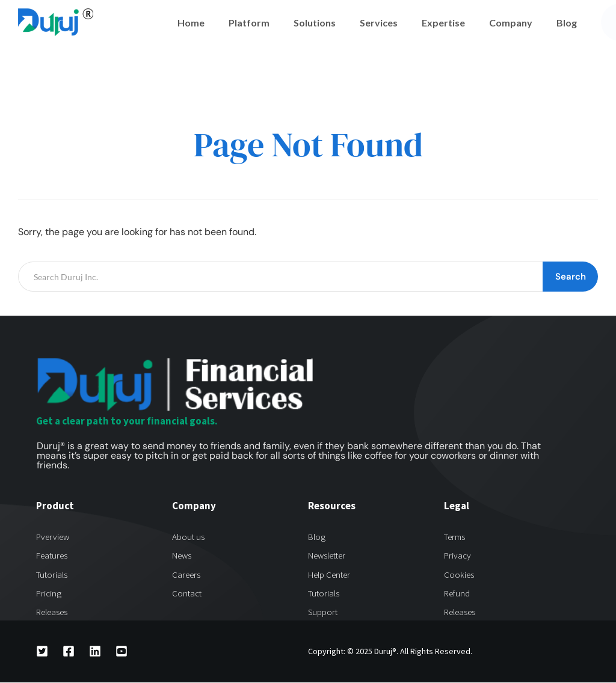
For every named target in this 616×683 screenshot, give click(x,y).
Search (571, 277)
